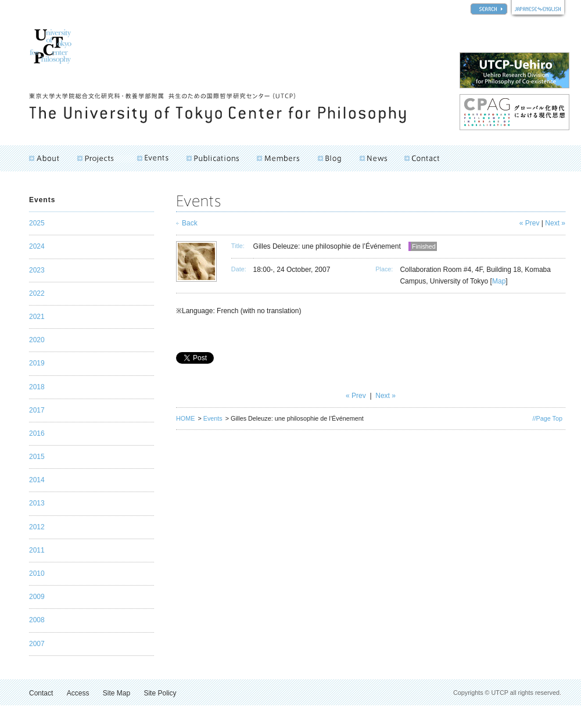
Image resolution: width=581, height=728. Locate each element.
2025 (37, 223)
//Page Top (548, 418)
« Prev (530, 223)
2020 (37, 340)
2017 (37, 410)
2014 (37, 480)
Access (78, 693)
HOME (185, 418)
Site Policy (160, 693)
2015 (37, 457)
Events (213, 418)
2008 (37, 620)
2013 (37, 503)
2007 (37, 644)
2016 (37, 433)
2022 (37, 293)
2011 (37, 550)
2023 (37, 270)
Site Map (116, 693)
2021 (37, 317)
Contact (41, 693)
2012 (37, 527)
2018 (37, 387)
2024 (37, 246)
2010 (37, 573)
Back (190, 223)
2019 (37, 363)
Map (499, 281)
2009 (37, 597)
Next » (555, 223)
